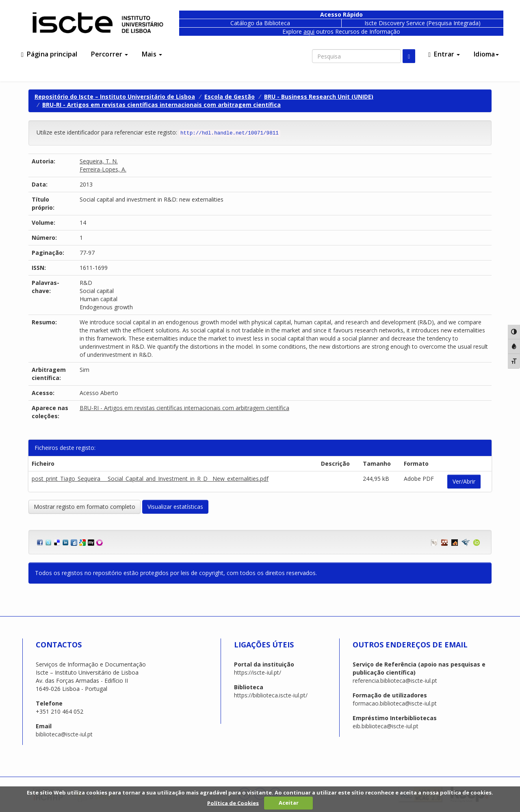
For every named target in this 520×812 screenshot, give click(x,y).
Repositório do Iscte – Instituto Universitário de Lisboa (115, 97)
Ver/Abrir (464, 481)
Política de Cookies (233, 803)
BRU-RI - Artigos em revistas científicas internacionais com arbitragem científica (161, 105)
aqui (309, 31)
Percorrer (109, 54)
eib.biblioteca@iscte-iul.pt (386, 726)
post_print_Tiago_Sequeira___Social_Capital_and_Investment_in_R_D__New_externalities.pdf (150, 479)
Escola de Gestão (230, 97)
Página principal (49, 54)
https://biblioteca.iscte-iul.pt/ (271, 695)
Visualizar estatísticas (175, 507)
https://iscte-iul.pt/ (258, 672)
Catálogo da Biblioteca (260, 23)
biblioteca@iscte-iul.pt (64, 734)
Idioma (486, 54)
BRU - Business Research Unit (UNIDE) (319, 97)
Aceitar (289, 803)
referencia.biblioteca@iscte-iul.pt (395, 681)
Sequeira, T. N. (99, 161)
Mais (152, 54)
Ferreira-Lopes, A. (103, 169)
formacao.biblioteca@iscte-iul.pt (395, 703)
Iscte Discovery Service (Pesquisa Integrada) (422, 23)
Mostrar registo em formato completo (84, 507)
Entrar (444, 54)
